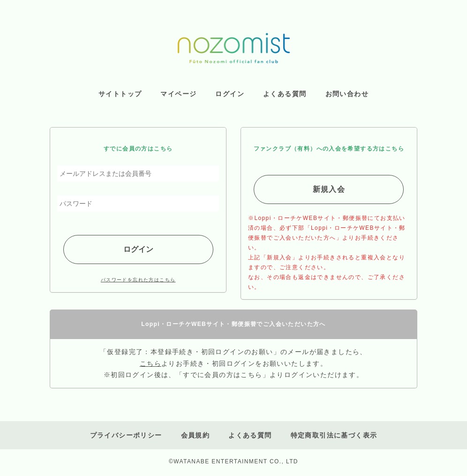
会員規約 (196, 435)
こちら (151, 363)
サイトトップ (120, 94)
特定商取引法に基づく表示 (334, 435)
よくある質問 (250, 435)
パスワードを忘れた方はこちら (138, 280)
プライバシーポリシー (126, 435)
